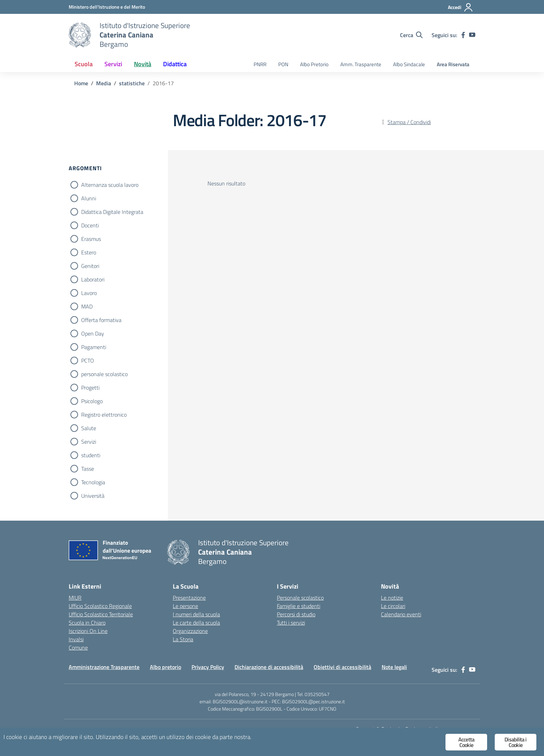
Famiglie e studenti (299, 606)
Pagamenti (94, 347)
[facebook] (463, 35)
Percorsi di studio (296, 614)
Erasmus (91, 239)
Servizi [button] (113, 64)
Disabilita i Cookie (515, 742)
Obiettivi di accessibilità (342, 667)
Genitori (90, 266)
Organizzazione (190, 631)
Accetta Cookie (466, 742)
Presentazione (189, 598)
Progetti (90, 388)
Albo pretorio (165, 667)
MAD (87, 306)
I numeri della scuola (196, 614)
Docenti (90, 225)
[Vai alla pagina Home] (81, 83)
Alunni (89, 198)
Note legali (394, 667)
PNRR (260, 64)
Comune (78, 648)
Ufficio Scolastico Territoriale (101, 614)
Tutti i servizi (291, 623)
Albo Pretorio (314, 64)
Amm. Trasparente (361, 64)
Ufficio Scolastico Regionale (100, 606)
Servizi (89, 442)
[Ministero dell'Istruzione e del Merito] (107, 7)
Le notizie (392, 598)
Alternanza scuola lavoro (110, 185)
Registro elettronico (104, 415)
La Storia (183, 639)
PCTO (88, 360)
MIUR (75, 598)
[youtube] (472, 35)
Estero (89, 252)
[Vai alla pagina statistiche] (132, 83)
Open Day (93, 333)
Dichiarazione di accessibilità (269, 667)
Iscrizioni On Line (88, 631)
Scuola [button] (84, 64)
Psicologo (92, 401)
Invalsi (76, 639)
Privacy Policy (208, 667)
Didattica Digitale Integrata (112, 212)
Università (93, 496)
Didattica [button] (175, 64)
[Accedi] (461, 7)
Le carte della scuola (196, 623)
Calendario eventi (401, 614)
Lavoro (89, 293)
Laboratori (93, 279)
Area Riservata (453, 64)
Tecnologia (93, 482)
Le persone (185, 606)
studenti (91, 455)
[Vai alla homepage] (80, 35)
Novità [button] (143, 64)
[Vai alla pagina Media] (104, 83)
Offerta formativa (101, 320)
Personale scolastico (300, 598)
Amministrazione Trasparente (104, 667)
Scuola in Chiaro (87, 623)
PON (283, 64)
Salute (89, 428)
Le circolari (393, 606)
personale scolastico (104, 374)
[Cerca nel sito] (411, 35)
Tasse (88, 469)
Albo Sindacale (409, 64)
